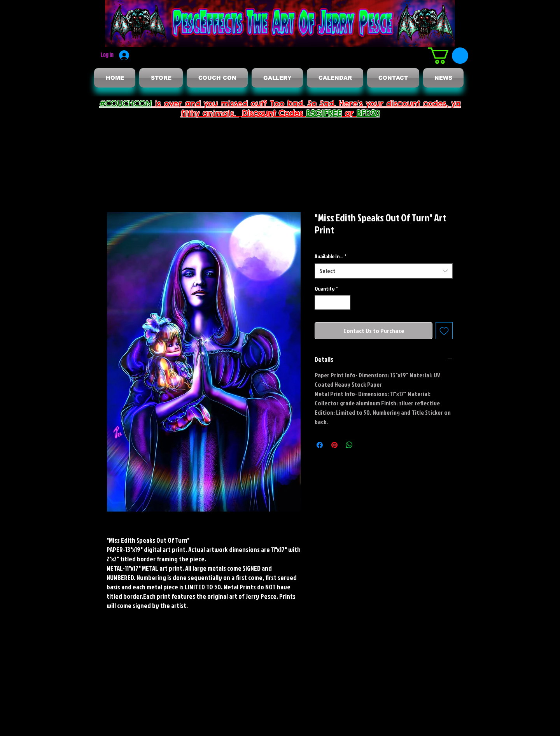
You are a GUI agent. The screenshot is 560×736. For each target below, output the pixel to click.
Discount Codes (274, 113)
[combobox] (384, 271)
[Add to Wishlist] (444, 331)
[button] (448, 56)
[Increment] (344, 302)
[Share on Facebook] (320, 445)
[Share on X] (364, 445)
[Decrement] (321, 302)
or (349, 113)
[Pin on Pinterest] (334, 445)
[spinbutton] (332, 302)
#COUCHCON (126, 103)
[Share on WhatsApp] (349, 445)
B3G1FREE (324, 113)
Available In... (331, 256)
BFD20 (368, 113)
